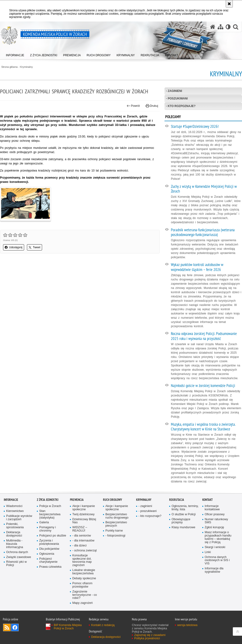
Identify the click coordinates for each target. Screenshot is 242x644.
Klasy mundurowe (183, 527)
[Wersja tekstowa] (228, 27)
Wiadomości (14, 506)
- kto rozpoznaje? (181, 106)
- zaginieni (174, 91)
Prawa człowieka (50, 567)
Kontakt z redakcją (103, 625)
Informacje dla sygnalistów (214, 570)
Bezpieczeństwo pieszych (116, 524)
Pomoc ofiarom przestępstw (82, 585)
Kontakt (207, 500)
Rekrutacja (177, 500)
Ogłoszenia (47, 554)
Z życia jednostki (48, 500)
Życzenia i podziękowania (49, 542)
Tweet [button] (35, 247)
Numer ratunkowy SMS (216, 521)
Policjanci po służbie (53, 536)
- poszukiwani (177, 99)
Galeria (44, 522)
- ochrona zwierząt (84, 551)
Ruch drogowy (112, 500)
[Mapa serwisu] (220, 27)
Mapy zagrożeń (82, 603)
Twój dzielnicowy (83, 514)
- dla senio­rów (82, 536)
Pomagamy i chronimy (48, 529)
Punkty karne (114, 531)
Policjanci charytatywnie (48, 560)
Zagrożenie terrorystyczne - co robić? (85, 595)
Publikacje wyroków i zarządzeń (19, 518)
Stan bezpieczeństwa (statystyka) (50, 514)
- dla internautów (83, 541)
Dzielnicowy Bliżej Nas (84, 521)
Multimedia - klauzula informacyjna (15, 544)
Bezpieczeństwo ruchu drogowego (117, 516)
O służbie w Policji (184, 514)
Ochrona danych (17, 552)
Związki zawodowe (19, 557)
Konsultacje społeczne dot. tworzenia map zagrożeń (82, 560)
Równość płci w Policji (16, 564)
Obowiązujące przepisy (181, 521)
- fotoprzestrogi (115, 536)
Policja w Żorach (50, 506)
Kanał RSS (7, 627)
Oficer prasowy (215, 514)
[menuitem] (15, 54)
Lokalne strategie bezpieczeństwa (84, 572)
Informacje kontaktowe (212, 508)
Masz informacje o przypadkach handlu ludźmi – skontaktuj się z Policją (218, 537)
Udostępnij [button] (14, 247)
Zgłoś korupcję (214, 527)
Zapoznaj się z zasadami (150, 635)
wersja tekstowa (187, 625)
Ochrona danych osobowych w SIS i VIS (217, 560)
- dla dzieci (79, 546)
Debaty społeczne (84, 578)
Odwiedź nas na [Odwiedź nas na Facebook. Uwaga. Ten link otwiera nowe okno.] (15, 627)
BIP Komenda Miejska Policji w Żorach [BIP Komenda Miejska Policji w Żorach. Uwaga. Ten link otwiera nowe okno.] (68, 627)
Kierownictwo (15, 511)
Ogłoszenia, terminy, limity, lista (185, 508)
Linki (208, 552)
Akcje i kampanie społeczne (84, 508)
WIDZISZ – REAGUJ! (80, 529)
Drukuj (152, 106)
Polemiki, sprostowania (15, 526)
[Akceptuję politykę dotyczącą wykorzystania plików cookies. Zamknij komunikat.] (229, 4)
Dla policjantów (49, 549)
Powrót (133, 106)
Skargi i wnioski (215, 547)
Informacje (11, 500)
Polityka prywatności (147, 638)
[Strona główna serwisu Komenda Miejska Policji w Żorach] (213, 27)
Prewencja (77, 500)
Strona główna (9, 67)
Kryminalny (27, 67)
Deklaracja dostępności (14, 534)
